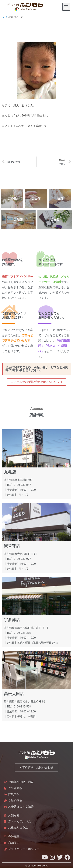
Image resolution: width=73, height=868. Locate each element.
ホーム (5, 17)
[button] (66, 7)
